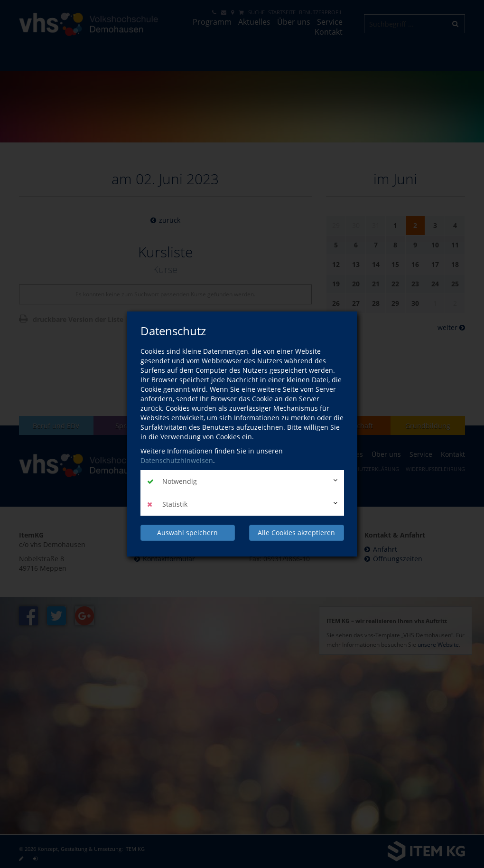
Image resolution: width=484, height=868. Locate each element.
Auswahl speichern (187, 533)
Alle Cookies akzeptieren (296, 533)
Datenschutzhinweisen (177, 460)
